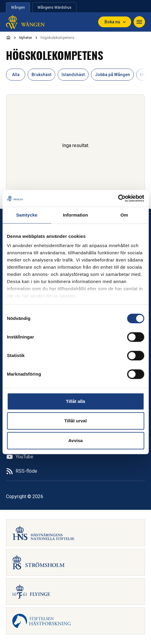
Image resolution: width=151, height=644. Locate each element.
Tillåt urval (75, 421)
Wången (18, 7)
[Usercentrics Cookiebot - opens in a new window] (118, 198)
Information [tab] (76, 215)
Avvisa (76, 440)
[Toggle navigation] (139, 22)
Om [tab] (124, 215)
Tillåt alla (76, 401)
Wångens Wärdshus (54, 7)
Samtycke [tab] (27, 215)
